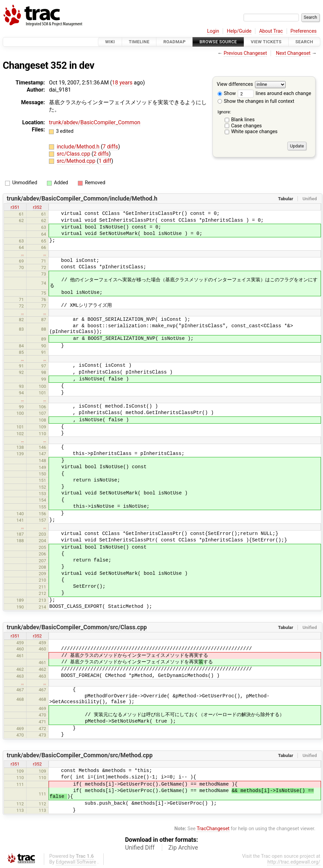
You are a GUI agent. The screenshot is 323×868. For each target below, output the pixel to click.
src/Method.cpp (77, 161)
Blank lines (243, 120)
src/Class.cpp (74, 154)
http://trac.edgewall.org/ (294, 862)
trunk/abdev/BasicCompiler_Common (95, 122)
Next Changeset (293, 53)
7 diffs (110, 147)
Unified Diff (140, 848)
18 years (122, 83)
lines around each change (274, 93)
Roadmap (174, 42)
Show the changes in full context (256, 101)
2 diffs (101, 154)
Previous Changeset (245, 53)
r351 (15, 207)
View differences (235, 85)
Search (304, 42)
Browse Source (218, 42)
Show (227, 93)
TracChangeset (213, 829)
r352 (37, 207)
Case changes (247, 126)
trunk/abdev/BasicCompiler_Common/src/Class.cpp (77, 627)
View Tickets (266, 42)
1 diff (105, 161)
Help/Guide (239, 31)
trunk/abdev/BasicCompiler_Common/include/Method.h (82, 199)
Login (213, 31)
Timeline (139, 42)
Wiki (110, 42)
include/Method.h (79, 147)
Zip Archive (183, 848)
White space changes (254, 132)
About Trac (271, 31)
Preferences (303, 31)
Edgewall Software (76, 862)
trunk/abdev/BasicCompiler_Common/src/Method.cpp (80, 755)
